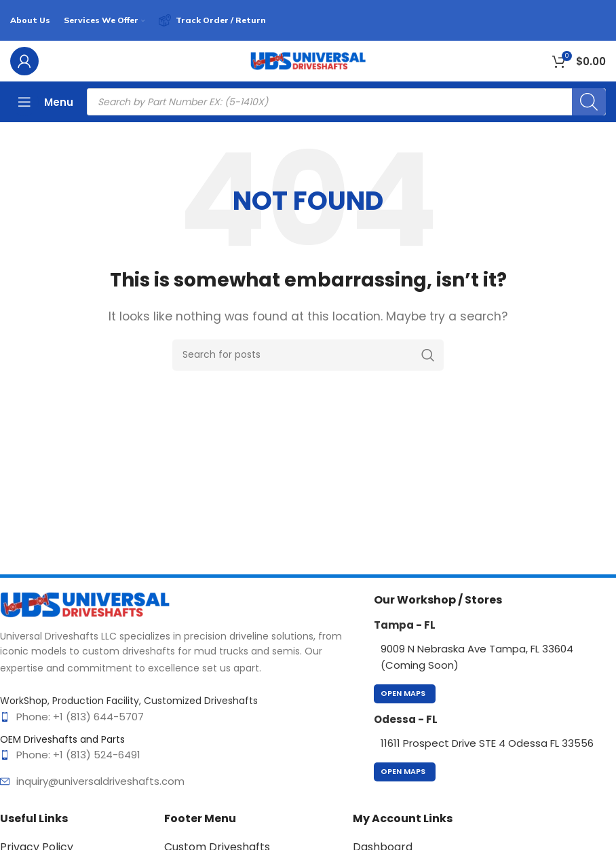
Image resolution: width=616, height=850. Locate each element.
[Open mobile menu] (42, 102)
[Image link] (85, 604)
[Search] (589, 102)
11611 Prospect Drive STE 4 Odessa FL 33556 (487, 743)
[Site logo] (308, 60)
